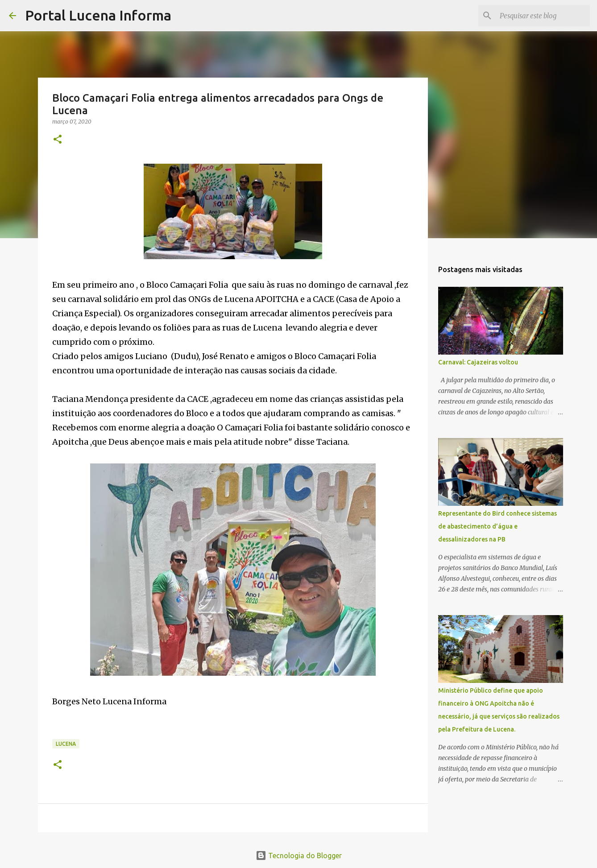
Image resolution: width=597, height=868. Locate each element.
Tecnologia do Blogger (299, 856)
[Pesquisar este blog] (543, 16)
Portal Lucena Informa (98, 15)
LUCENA (66, 744)
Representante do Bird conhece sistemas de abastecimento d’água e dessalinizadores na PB (497, 526)
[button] (58, 140)
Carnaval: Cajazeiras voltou (478, 362)
